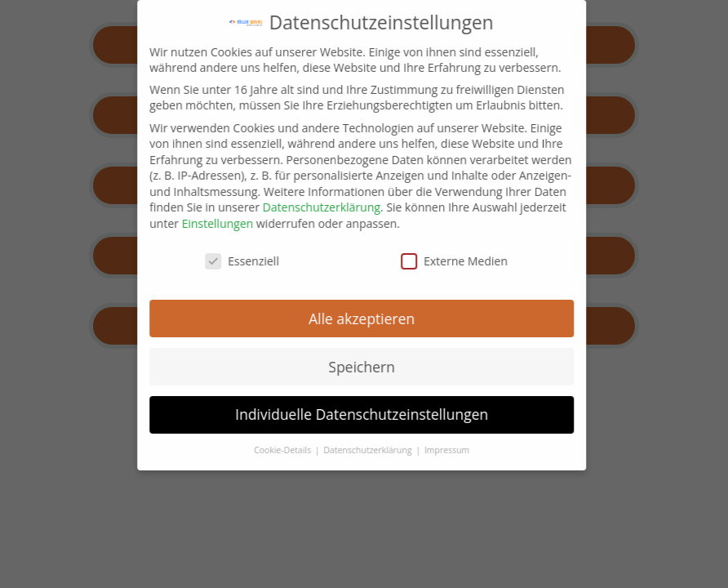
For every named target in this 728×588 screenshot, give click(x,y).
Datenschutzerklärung (297, 207)
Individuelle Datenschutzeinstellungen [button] (337, 414)
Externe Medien (430, 261)
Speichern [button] (337, 367)
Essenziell (218, 261)
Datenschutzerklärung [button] (344, 450)
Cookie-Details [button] (259, 450)
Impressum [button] (422, 450)
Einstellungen (193, 223)
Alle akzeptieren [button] (337, 318)
